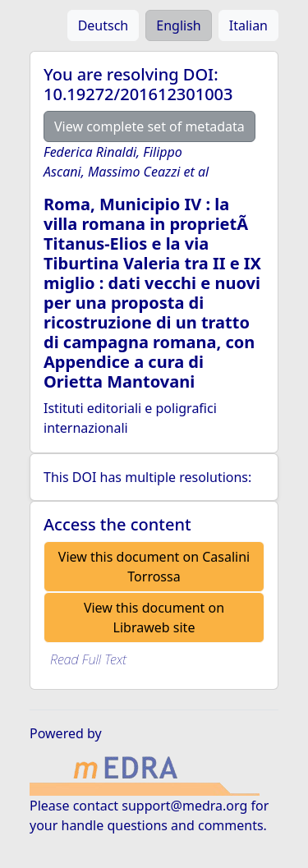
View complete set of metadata (149, 126)
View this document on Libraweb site (154, 618)
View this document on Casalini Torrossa (154, 567)
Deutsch (103, 25)
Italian (248, 25)
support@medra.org (184, 806)
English (178, 25)
